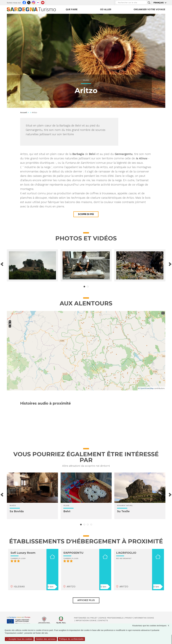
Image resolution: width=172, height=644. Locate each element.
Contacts (103, 620)
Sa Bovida (17, 511)
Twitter (29, 2)
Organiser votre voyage (149, 9)
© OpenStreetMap (146, 388)
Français (159, 3)
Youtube (43, 2)
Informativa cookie (144, 618)
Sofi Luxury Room (23, 553)
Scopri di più (86, 214)
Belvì (67, 511)
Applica (149, 3)
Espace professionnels (111, 618)
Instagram (33, 2)
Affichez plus (86, 600)
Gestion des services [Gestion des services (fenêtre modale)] (46, 639)
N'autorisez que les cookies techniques (152, 626)
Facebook (24, 2)
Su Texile (123, 511)
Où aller (106, 9)
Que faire (72, 9)
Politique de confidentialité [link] (71, 639)
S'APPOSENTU (73, 553)
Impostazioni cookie (86, 620)
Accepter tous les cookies (19, 639)
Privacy (129, 618)
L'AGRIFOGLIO (126, 553)
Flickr (38, 2)
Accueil (24, 112)
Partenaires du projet (86, 618)
